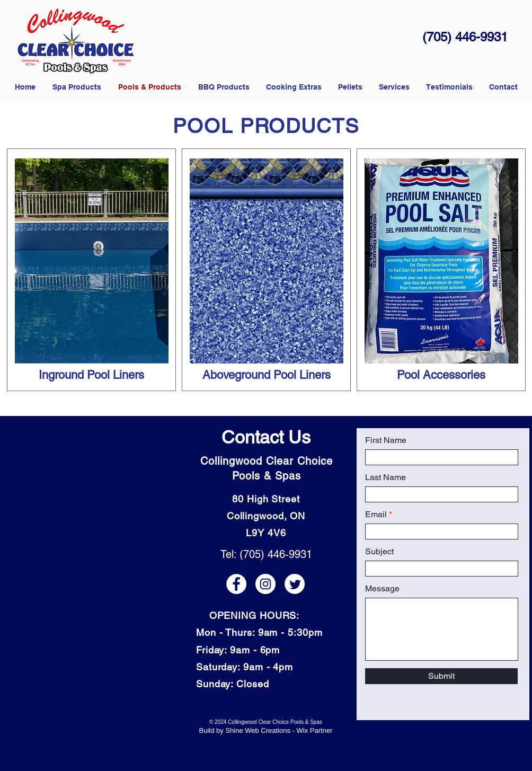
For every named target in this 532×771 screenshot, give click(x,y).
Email (376, 515)
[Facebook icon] (236, 584)
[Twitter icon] (295, 584)
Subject (379, 552)
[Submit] (441, 676)
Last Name (385, 477)
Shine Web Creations (258, 730)
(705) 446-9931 (465, 37)
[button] (350, 87)
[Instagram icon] (265, 584)
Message (382, 589)
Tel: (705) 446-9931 (266, 554)
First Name (386, 440)
